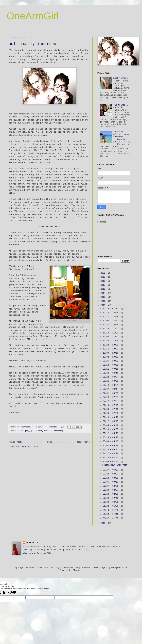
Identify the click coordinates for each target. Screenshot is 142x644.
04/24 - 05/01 (111, 450)
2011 (104, 305)
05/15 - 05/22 (111, 438)
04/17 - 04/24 (111, 454)
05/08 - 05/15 (111, 441)
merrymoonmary (119, 568)
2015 (104, 289)
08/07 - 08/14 (111, 389)
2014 (104, 293)
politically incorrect (34, 44)
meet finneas (121, 78)
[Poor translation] (12, 593)
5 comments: (52, 427)
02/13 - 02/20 (111, 494)
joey (27, 431)
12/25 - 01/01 (111, 309)
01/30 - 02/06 (111, 502)
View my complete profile (37, 553)
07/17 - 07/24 (111, 401)
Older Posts (83, 445)
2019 (104, 277)
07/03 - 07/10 (111, 409)
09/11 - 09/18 (111, 369)
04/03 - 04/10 (111, 462)
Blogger (77, 570)
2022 (104, 273)
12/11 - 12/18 (111, 317)
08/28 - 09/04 (111, 377)
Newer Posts (16, 445)
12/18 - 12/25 (111, 313)
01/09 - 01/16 (111, 514)
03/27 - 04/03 (111, 470)
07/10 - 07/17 (111, 405)
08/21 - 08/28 (111, 381)
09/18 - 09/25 (111, 365)
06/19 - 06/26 (111, 417)
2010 (104, 523)
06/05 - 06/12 (111, 425)
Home (50, 445)
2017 (104, 285)
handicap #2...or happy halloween (121, 134)
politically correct (42, 431)
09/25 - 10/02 (111, 361)
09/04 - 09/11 (111, 373)
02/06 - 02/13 (111, 498)
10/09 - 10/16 (111, 353)
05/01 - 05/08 (111, 446)
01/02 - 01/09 (111, 518)
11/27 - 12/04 (111, 325)
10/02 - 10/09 (111, 357)
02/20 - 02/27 (111, 490)
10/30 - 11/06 (111, 341)
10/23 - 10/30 (111, 345)
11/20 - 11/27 (111, 329)
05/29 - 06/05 (111, 429)
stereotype (59, 431)
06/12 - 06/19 (111, 421)
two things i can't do (121, 106)
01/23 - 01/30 (111, 506)
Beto (46, 233)
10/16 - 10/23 (111, 349)
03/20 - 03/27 (111, 474)
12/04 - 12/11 (111, 321)
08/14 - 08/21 (111, 385)
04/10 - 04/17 (111, 458)
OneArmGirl (33, 16)
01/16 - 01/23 (111, 510)
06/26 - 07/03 (111, 413)
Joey (79, 114)
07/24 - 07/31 (111, 397)
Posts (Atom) (32, 450)
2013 (104, 297)
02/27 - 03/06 (111, 486)
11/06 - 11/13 (111, 337)
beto (21, 431)
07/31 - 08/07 (111, 393)
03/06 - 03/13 (111, 482)
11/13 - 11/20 (111, 333)
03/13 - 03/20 (111, 478)
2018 (104, 281)
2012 (104, 301)
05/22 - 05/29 (111, 433)
